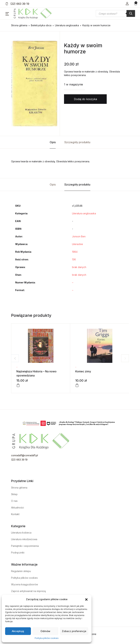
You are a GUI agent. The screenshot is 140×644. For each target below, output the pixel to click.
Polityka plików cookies (47, 638)
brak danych (79, 267)
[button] (86, 599)
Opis (53, 142)
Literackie (78, 244)
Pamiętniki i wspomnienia (25, 546)
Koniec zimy (83, 371)
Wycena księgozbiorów (25, 584)
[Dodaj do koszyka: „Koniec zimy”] (77, 385)
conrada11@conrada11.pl (25, 455)
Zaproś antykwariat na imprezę (28, 591)
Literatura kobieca (21, 533)
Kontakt (15, 514)
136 (74, 259)
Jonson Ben (79, 236)
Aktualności (17, 508)
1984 (75, 252)
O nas (14, 501)
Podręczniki (18, 553)
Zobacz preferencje (74, 631)
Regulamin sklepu (21, 571)
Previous (15, 358)
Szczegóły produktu (77, 142)
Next (125, 358)
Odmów (45, 631)
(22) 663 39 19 (17, 4)
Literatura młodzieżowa (24, 539)
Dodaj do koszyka (85, 99)
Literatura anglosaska (67, 25)
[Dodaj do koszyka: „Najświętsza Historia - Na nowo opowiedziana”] (18, 385)
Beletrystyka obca (41, 25)
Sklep (14, 494)
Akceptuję (18, 631)
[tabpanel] (34, 84)
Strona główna (19, 25)
